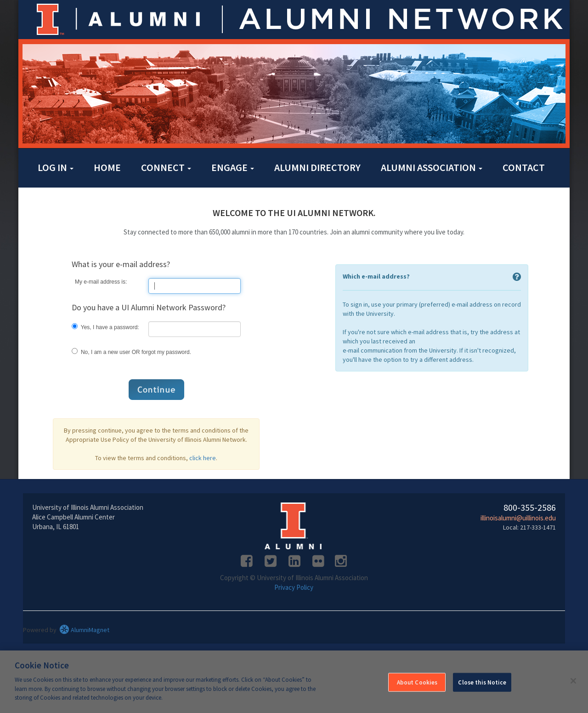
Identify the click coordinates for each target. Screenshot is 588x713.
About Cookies (417, 682)
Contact (524, 167)
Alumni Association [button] (432, 167)
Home (107, 167)
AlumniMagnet (84, 630)
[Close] (573, 681)
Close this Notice (482, 682)
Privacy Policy (294, 587)
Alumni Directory (317, 167)
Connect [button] (166, 167)
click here (203, 458)
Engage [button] (233, 167)
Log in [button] (56, 167)
